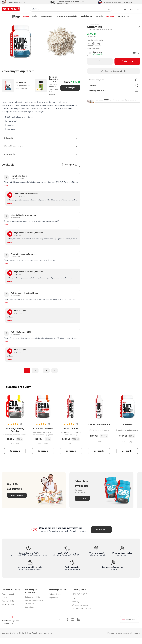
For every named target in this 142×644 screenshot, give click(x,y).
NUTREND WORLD (80, 594)
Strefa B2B (29, 604)
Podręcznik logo (55, 594)
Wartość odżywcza (114, 80)
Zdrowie (99, 16)
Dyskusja (114, 85)
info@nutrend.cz (11, 623)
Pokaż (6, 186)
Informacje (41, 154)
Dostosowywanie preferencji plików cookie (124, 633)
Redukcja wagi (86, 16)
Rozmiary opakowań (114, 91)
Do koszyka (70, 88)
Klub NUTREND (8, 601)
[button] (138, 459)
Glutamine (127, 425)
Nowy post (71, 165)
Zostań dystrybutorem (34, 600)
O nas (74, 599)
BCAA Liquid (71, 429)
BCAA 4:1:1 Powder (43, 429)
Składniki (41, 138)
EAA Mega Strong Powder (15, 430)
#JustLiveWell (17, 495)
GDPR (4, 598)
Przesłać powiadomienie (81, 609)
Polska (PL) (130, 619)
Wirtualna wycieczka (80, 605)
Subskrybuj (101, 530)
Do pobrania (53, 598)
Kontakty (75, 602)
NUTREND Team (8, 604)
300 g (98, 44)
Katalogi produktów (33, 597)
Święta (26, 16)
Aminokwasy (93, 24)
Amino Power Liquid (99, 425)
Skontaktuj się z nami (11, 621)
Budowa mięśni (47, 16)
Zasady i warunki (8, 594)
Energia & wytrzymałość (67, 16)
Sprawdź (82, 498)
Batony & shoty (124, 16)
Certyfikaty (29, 607)
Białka (35, 16)
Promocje (110, 16)
